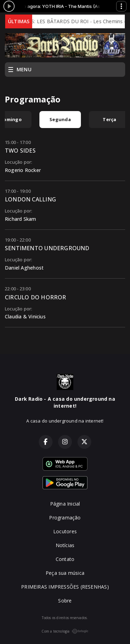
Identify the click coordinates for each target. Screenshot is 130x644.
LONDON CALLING (30, 199)
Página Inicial (65, 504)
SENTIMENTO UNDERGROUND (47, 248)
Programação (65, 518)
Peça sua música (65, 573)
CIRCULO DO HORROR (36, 297)
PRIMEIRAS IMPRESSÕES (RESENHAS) (65, 587)
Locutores (65, 531)
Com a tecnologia (65, 631)
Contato (65, 559)
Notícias (65, 545)
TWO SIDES (20, 151)
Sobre (65, 601)
